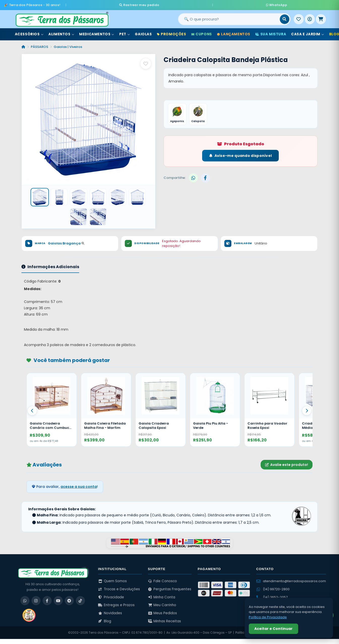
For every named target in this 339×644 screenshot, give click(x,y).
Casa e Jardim (307, 32)
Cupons (202, 32)
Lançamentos (234, 32)
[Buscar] (285, 17)
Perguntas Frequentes (170, 587)
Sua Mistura (271, 32)
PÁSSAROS (39, 45)
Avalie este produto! (287, 462)
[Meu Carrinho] (321, 17)
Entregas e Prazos (116, 603)
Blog (105, 619)
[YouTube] (58, 598)
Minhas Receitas (165, 619)
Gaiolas (143, 32)
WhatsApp (229, 4)
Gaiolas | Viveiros (68, 45)
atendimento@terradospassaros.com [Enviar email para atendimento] (291, 579)
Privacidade (111, 595)
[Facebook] (47, 598)
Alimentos (61, 32)
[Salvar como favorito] (146, 62)
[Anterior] (32, 408)
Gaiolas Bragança (66, 241)
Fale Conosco (163, 579)
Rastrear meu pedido (187, 4)
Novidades (110, 611)
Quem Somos (112, 579)
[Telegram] (69, 598)
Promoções (172, 32)
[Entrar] (310, 17)
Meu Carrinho (162, 603)
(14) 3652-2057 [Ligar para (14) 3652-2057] (272, 595)
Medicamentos (97, 32)
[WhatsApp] (25, 598)
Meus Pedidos (163, 611)
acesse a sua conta (79, 484)
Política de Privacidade (268, 617)
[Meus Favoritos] (299, 17)
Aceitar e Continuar (273, 629)
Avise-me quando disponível (240, 155)
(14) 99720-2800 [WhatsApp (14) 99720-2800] (273, 587)
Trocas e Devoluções (119, 587)
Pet (125, 32)
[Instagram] (36, 598)
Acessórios (29, 32)
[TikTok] (80, 598)
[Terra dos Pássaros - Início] (62, 17)
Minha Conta (162, 595)
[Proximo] (307, 408)
